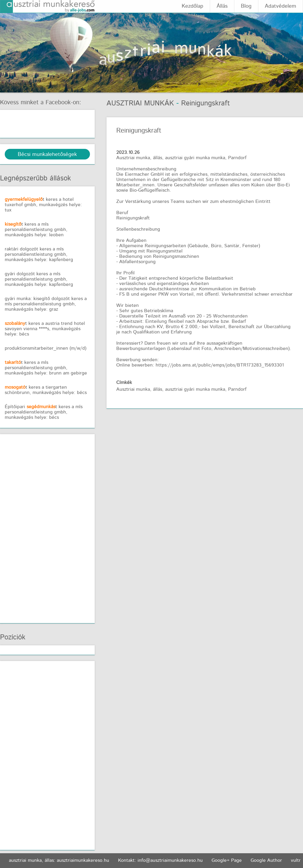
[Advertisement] (49, 527)
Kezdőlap (192, 6)
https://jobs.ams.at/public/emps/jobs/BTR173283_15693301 (220, 365)
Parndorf (237, 158)
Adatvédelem (281, 6)
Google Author (266, 860)
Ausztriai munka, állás (139, 158)
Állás (222, 6)
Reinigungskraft (206, 103)
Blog (246, 6)
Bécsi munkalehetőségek (47, 154)
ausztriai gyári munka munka (195, 158)
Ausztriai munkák (140, 103)
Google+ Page (227, 860)
